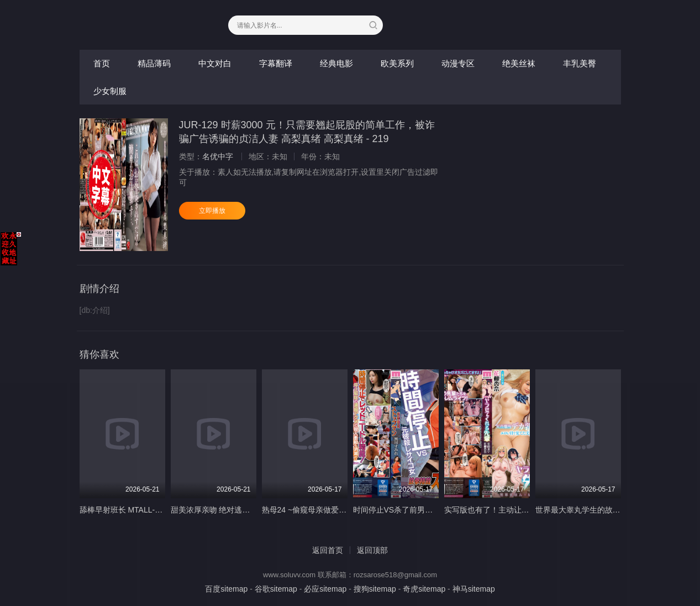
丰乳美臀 (580, 63)
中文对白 (215, 63)
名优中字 (218, 156)
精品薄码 (154, 63)
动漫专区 (458, 63)
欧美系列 (397, 63)
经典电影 (336, 63)
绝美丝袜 (519, 63)
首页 (102, 63)
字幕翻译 (276, 63)
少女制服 (110, 91)
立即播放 (212, 211)
